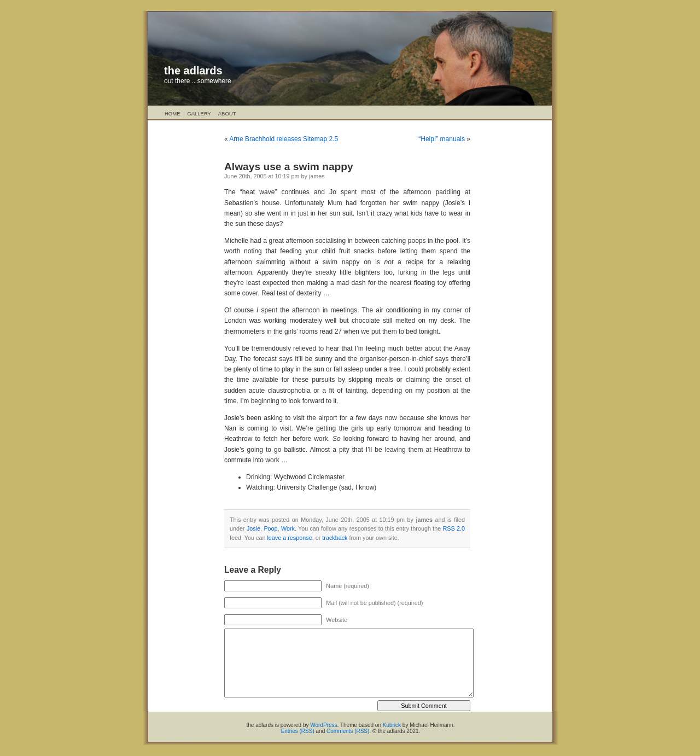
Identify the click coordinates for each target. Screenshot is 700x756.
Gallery (199, 114)
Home (173, 114)
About (227, 114)
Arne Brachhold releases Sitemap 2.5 (284, 139)
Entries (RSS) (298, 731)
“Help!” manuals (442, 139)
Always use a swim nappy (289, 167)
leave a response (289, 538)
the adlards (193, 71)
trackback (335, 538)
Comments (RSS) (348, 731)
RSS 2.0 (454, 528)
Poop (270, 528)
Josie (253, 528)
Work (288, 528)
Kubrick (392, 725)
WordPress (323, 725)
